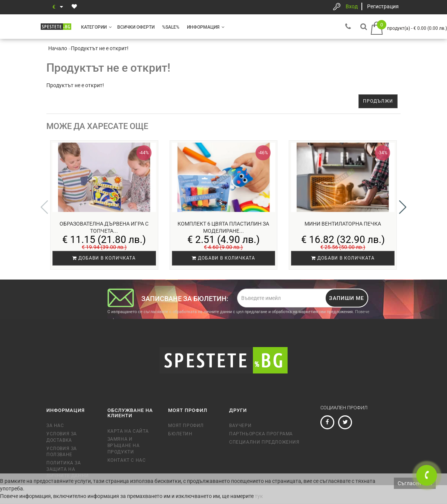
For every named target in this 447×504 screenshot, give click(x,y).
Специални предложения (264, 442)
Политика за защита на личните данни (68, 469)
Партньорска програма (261, 434)
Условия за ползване (62, 452)
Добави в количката (104, 258)
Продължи (378, 101)
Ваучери (240, 426)
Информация (206, 27)
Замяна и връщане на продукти (124, 446)
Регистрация (383, 6)
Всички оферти (136, 27)
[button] (403, 207)
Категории (96, 27)
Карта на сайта (128, 431)
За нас (55, 426)
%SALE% (171, 27)
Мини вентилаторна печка (343, 224)
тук (259, 496)
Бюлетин (180, 434)
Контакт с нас (127, 460)
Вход (352, 6)
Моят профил (186, 426)
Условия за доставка (62, 437)
